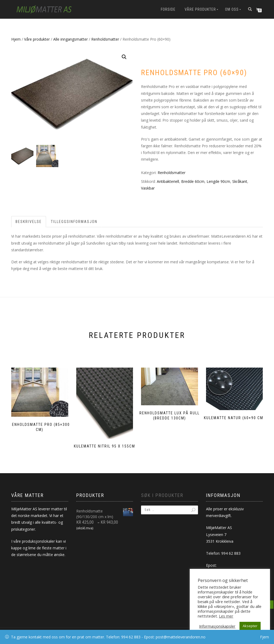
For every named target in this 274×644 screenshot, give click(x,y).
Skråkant (240, 181)
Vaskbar (148, 188)
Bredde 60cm (193, 181)
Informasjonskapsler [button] (217, 626)
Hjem (16, 39)
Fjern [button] (265, 637)
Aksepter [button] (250, 626)
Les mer (226, 616)
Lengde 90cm (218, 181)
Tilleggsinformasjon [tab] (74, 222)
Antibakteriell (168, 181)
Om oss (232, 9)
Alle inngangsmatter (71, 39)
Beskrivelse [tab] (29, 222)
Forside (168, 9)
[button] (124, 57)
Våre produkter (200, 9)
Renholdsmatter (105, 39)
